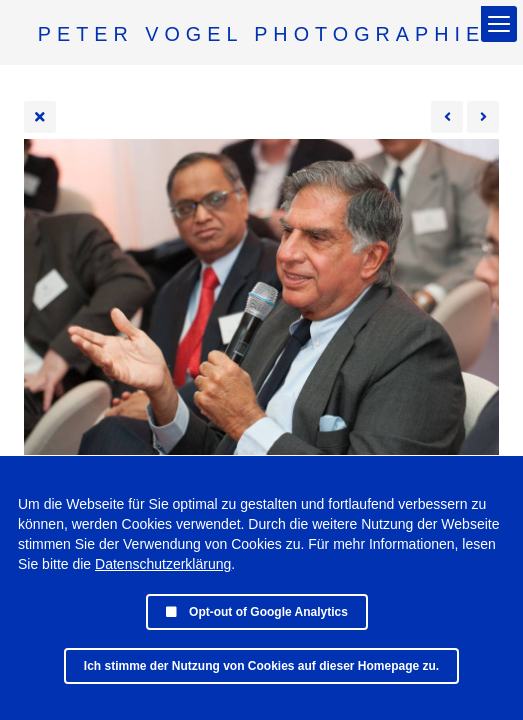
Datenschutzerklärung (163, 564)
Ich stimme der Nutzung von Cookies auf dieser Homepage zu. (261, 666)
